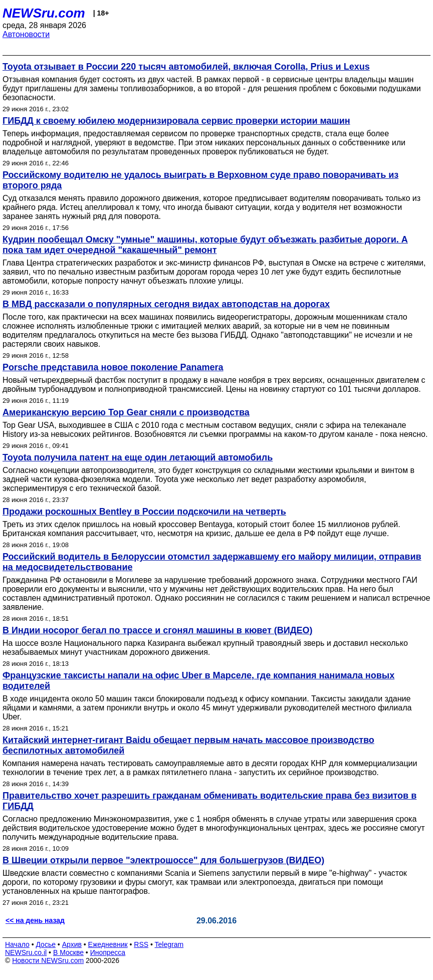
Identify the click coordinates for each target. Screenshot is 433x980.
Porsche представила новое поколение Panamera (113, 367)
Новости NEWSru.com (48, 960)
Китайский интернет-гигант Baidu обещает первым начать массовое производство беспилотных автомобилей (188, 745)
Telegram (169, 944)
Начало (17, 944)
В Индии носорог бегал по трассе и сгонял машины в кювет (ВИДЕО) (157, 630)
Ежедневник (108, 944)
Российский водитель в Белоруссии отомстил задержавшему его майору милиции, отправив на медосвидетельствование (212, 562)
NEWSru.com (44, 13)
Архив (72, 944)
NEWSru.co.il (26, 952)
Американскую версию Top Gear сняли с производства (126, 412)
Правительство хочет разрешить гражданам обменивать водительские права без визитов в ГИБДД (209, 801)
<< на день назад (35, 920)
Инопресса (108, 952)
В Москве (68, 952)
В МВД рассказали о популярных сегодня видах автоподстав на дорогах (166, 304)
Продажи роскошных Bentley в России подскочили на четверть (144, 512)
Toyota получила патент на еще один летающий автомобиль (138, 457)
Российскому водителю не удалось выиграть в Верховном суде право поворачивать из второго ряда (200, 180)
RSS (141, 944)
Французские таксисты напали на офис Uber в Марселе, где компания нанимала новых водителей (198, 681)
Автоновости (26, 34)
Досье (46, 944)
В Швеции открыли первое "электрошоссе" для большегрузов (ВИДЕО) (163, 860)
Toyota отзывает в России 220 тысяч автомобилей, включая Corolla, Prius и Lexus (186, 67)
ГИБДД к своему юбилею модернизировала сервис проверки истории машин (176, 121)
